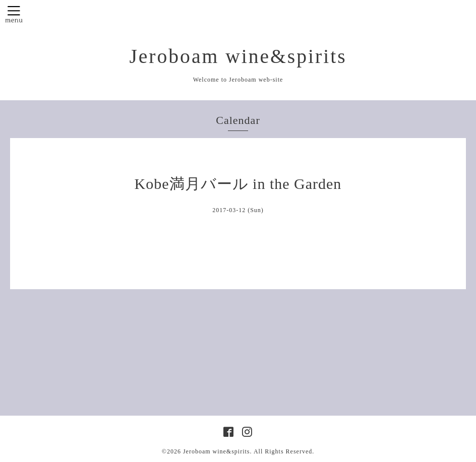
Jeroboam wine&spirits (238, 56)
